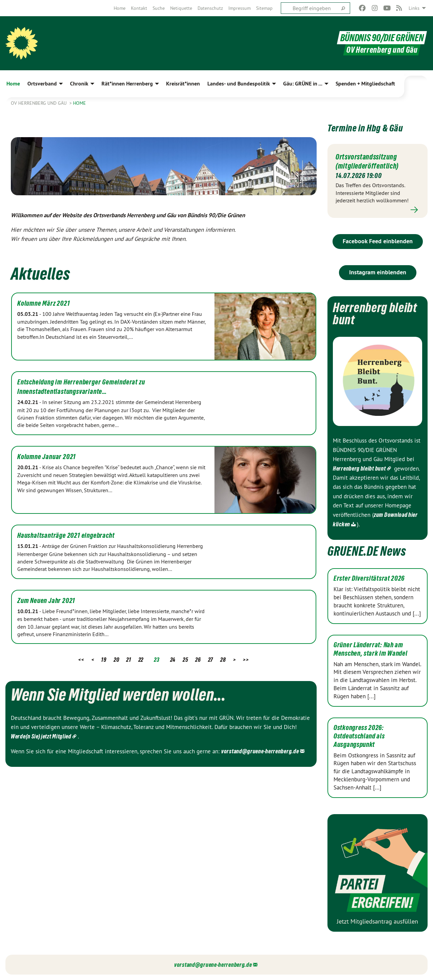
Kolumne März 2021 (44, 303)
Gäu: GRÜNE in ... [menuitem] (303, 84)
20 (116, 660)
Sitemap (264, 8)
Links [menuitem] (414, 8)
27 (211, 660)
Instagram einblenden (378, 272)
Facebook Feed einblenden (378, 241)
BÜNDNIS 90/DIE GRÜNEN (381, 37)
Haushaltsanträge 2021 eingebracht (66, 535)
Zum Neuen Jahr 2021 (46, 601)
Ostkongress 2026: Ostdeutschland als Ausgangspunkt (359, 736)
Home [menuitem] (13, 84)
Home (120, 8)
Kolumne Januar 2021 (47, 457)
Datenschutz (210, 8)
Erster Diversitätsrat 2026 (369, 578)
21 (129, 660)
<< (81, 660)
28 (223, 660)
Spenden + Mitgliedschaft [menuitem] (365, 84)
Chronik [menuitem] (79, 84)
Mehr (378, 210)
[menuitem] (120, 8)
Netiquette (181, 8)
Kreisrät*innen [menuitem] (183, 84)
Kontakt (139, 8)
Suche (159, 8)
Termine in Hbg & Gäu (377, 127)
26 (198, 660)
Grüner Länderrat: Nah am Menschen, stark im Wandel (371, 649)
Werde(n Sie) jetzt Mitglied (41, 736)
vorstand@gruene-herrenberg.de (260, 751)
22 (141, 660)
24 (173, 660)
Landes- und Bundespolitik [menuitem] (239, 84)
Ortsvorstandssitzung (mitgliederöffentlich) (371, 161)
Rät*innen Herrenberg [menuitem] (127, 84)
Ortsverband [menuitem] (42, 84)
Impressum (240, 8)
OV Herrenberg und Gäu (39, 103)
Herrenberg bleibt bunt (359, 468)
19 (104, 660)
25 (185, 660)
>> (246, 660)
